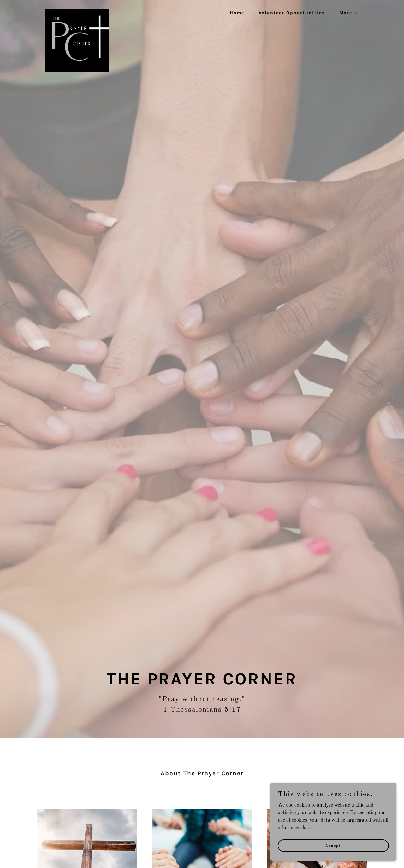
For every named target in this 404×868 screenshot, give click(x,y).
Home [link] (237, 13)
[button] (347, 13)
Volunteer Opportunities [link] (292, 13)
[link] (77, 11)
